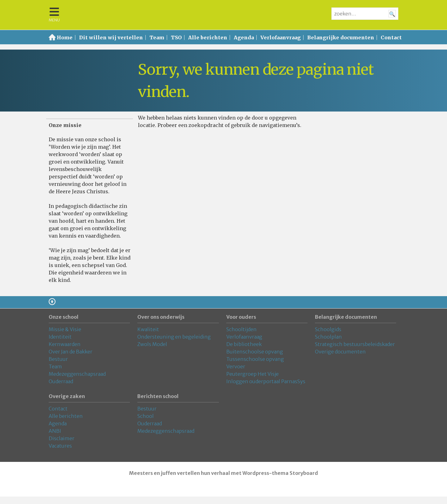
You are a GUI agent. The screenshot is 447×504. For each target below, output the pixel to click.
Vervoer (236, 366)
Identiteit (60, 337)
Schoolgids (328, 329)
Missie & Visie (65, 329)
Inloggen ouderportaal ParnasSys (266, 381)
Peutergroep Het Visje (252, 374)
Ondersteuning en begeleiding (174, 337)
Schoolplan (328, 337)
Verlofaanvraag (281, 37)
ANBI (55, 431)
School (146, 416)
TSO (176, 37)
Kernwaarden (65, 344)
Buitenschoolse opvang (255, 352)
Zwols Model (152, 344)
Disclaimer (62, 438)
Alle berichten (208, 37)
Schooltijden (241, 329)
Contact (391, 37)
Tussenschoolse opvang (255, 359)
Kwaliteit (148, 329)
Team (157, 37)
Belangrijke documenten (341, 37)
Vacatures (60, 446)
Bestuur (58, 359)
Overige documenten (340, 352)
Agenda (244, 37)
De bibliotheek (244, 344)
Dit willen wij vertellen (111, 37)
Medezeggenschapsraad (77, 374)
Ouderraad (61, 381)
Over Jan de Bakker (71, 352)
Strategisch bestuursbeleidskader (355, 344)
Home (65, 37)
